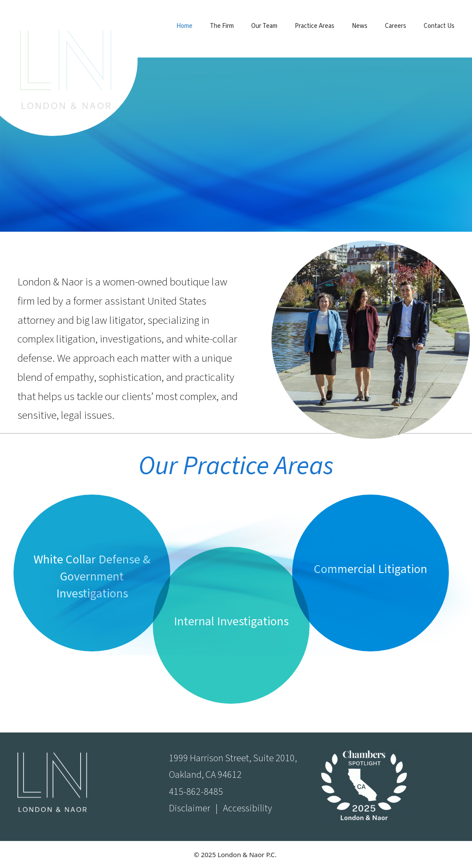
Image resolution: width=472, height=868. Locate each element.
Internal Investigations (231, 621)
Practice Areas (315, 26)
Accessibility (248, 808)
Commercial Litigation (371, 569)
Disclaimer (190, 808)
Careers (396, 26)
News (360, 26)
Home (184, 26)
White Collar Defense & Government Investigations (92, 576)
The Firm (222, 26)
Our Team (264, 26)
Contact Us (439, 26)
